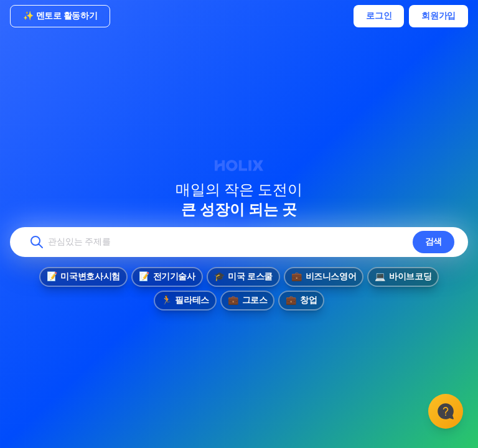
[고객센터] (446, 411)
